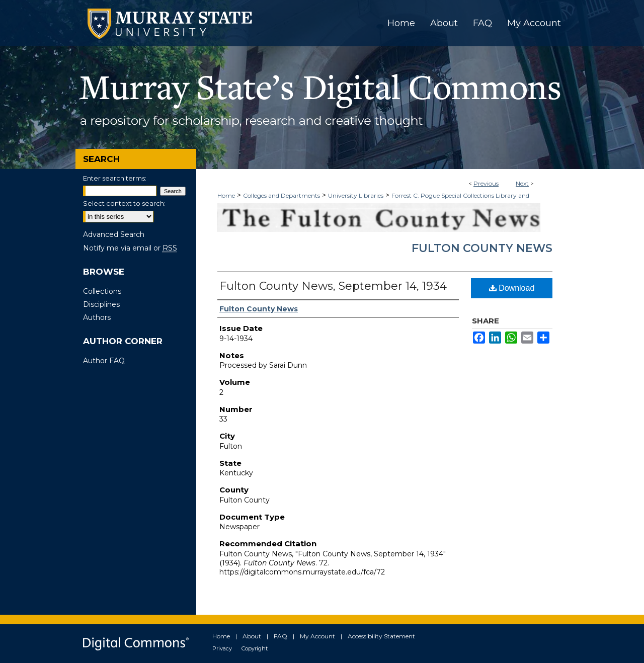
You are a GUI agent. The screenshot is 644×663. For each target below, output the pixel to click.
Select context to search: (124, 203)
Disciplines (101, 304)
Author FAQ (104, 361)
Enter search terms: (115, 178)
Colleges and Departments (281, 195)
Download (512, 288)
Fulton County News (482, 248)
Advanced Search (114, 234)
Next (522, 183)
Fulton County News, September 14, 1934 (333, 286)
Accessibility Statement (381, 636)
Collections (102, 291)
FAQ (280, 636)
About (252, 636)
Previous (486, 183)
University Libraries (356, 195)
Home (226, 195)
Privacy (222, 648)
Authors (97, 317)
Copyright (255, 648)
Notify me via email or (130, 248)
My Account (317, 636)
